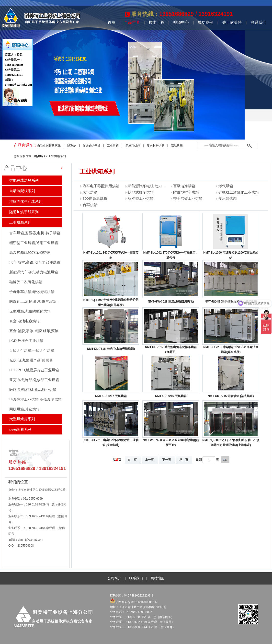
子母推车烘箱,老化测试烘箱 (32, 292)
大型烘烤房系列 (22, 419)
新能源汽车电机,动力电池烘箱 (34, 272)
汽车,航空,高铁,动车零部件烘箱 (35, 262)
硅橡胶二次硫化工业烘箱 (239, 192)
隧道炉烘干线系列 (24, 212)
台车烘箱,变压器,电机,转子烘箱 (35, 233)
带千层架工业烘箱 (188, 198)
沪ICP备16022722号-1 (139, 596)
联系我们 (259, 22)
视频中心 (181, 22)
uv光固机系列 (20, 429)
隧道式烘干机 (91, 146)
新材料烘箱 (133, 146)
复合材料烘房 (156, 146)
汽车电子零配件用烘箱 (101, 186)
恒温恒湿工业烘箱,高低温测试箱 (35, 399)
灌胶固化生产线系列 (26, 201)
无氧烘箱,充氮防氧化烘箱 (30, 311)
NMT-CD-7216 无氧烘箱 (171, 396)
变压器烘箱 (228, 198)
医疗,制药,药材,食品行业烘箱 (33, 390)
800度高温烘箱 (95, 198)
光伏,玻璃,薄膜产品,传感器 (31, 360)
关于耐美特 (232, 22)
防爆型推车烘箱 (186, 192)
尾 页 (184, 460)
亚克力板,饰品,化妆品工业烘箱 (34, 380)
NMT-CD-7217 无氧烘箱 (111, 396)
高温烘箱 (177, 146)
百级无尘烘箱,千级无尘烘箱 (32, 350)
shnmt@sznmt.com (30, 540)
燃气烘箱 (226, 186)
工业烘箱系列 (57, 156)
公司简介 (114, 578)
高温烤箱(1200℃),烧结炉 (30, 252)
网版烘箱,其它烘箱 (24, 409)
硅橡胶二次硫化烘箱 (26, 282)
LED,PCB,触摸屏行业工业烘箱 (34, 370)
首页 (112, 22)
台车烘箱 (90, 205)
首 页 (132, 460)
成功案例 (205, 22)
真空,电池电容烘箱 (24, 321)
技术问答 (157, 22)
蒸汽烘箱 (90, 192)
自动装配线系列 (22, 191)
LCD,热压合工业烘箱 (26, 341)
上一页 (149, 460)
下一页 (167, 460)
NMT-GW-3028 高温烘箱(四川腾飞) (171, 302)
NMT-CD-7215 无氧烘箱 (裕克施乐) (231, 396)
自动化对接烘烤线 (49, 146)
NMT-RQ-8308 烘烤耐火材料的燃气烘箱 (231, 302)
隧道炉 (72, 146)
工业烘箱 (113, 146)
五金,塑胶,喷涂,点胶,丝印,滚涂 (34, 331)
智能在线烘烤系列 (24, 180)
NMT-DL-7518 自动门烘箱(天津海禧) (111, 349)
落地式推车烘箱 (141, 192)
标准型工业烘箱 (141, 198)
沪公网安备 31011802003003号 (134, 602)
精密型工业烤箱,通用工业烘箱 (34, 243)
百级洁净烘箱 (184, 186)
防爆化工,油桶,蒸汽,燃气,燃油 (33, 301)
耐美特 (39, 156)
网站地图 (158, 578)
